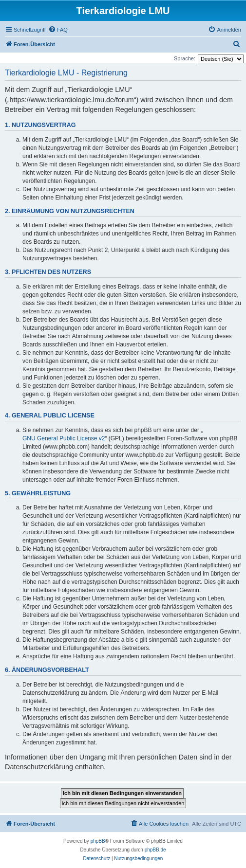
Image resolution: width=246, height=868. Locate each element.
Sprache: (185, 58)
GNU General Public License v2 (64, 438)
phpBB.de (155, 850)
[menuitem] (58, 30)
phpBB (98, 841)
